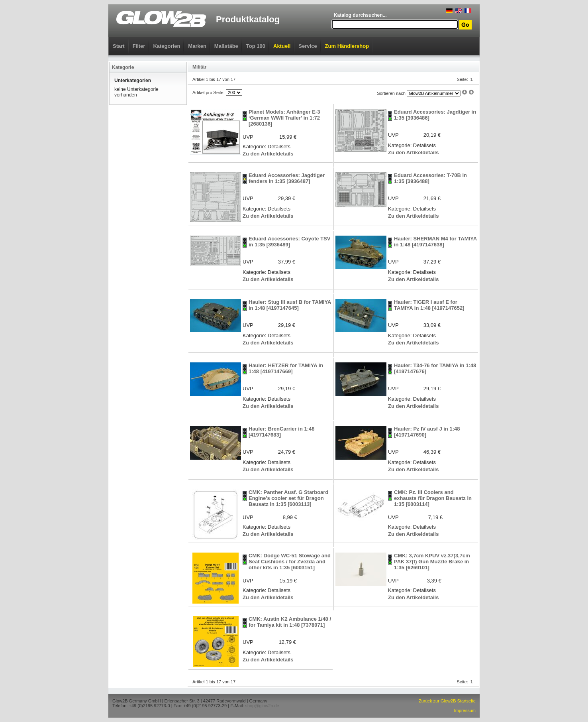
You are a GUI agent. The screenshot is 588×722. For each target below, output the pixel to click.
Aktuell (282, 46)
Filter (139, 46)
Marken (197, 46)
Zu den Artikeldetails (268, 154)
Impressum (465, 710)
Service (308, 46)
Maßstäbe (226, 46)
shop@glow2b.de (262, 706)
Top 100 (256, 46)
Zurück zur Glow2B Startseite (447, 701)
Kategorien (167, 46)
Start (119, 46)
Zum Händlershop (347, 46)
